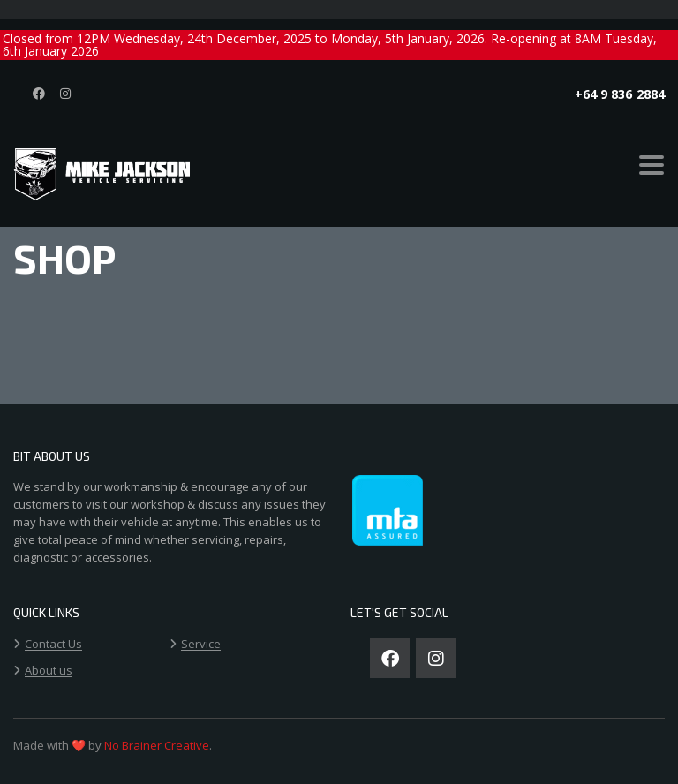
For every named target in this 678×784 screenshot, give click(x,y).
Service (201, 645)
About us (49, 671)
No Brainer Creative (157, 745)
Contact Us (53, 645)
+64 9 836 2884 (620, 94)
